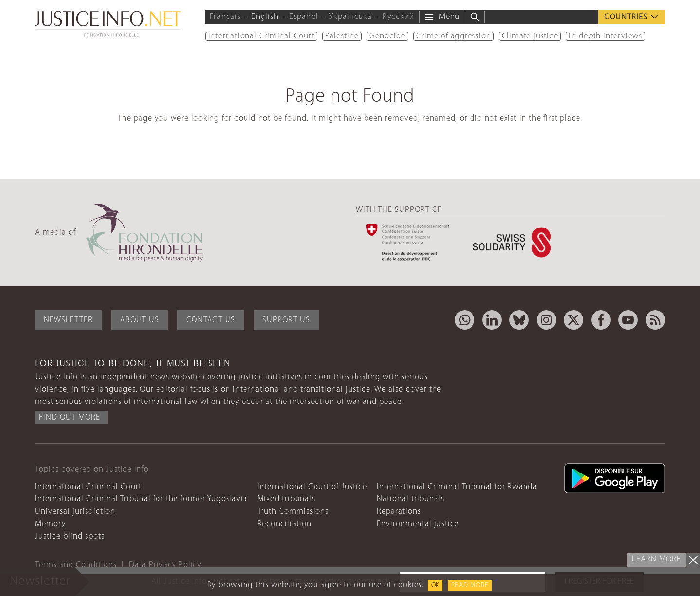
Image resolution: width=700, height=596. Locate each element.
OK (435, 586)
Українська (350, 17)
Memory (50, 524)
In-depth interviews (605, 36)
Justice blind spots (70, 536)
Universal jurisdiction (75, 512)
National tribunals (411, 499)
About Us (140, 320)
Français (225, 17)
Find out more (70, 417)
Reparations (399, 512)
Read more (470, 586)
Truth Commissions (293, 512)
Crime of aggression (454, 36)
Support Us (286, 320)
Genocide (387, 36)
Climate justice (530, 36)
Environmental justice (418, 524)
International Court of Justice (312, 487)
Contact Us (211, 320)
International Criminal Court (261, 36)
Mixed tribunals (286, 499)
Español (304, 17)
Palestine (342, 36)
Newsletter (68, 320)
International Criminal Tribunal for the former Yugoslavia (141, 499)
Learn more (656, 559)
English (265, 17)
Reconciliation (284, 524)
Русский (398, 17)
